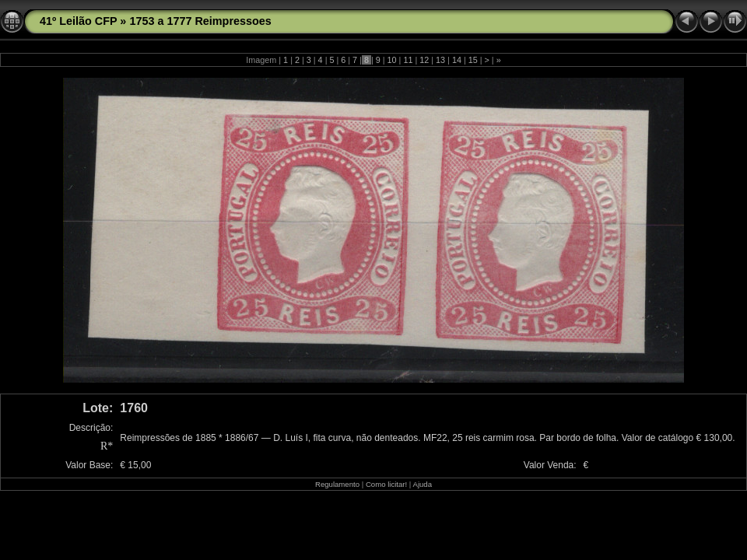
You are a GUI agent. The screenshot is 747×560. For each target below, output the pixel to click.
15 (473, 60)
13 (440, 60)
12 (424, 60)
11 (408, 60)
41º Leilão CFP (78, 21)
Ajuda (422, 484)
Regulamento (337, 484)
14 (457, 60)
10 (392, 60)
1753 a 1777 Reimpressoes (200, 21)
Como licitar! (386, 484)
